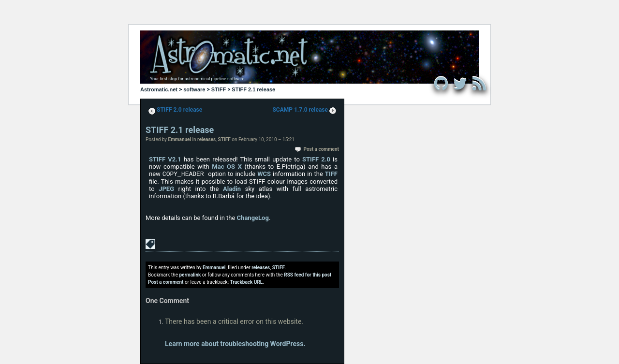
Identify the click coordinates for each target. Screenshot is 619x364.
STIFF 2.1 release (253, 89)
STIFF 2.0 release (179, 110)
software (194, 89)
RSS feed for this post (308, 275)
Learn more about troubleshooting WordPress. (235, 344)
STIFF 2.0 (316, 159)
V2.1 (174, 159)
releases (206, 139)
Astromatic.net (159, 89)
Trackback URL (247, 282)
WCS (264, 174)
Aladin (232, 189)
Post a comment (321, 149)
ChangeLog (253, 218)
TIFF (331, 174)
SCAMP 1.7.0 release (300, 110)
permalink (190, 275)
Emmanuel (180, 139)
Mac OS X (227, 167)
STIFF (219, 89)
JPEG (166, 189)
